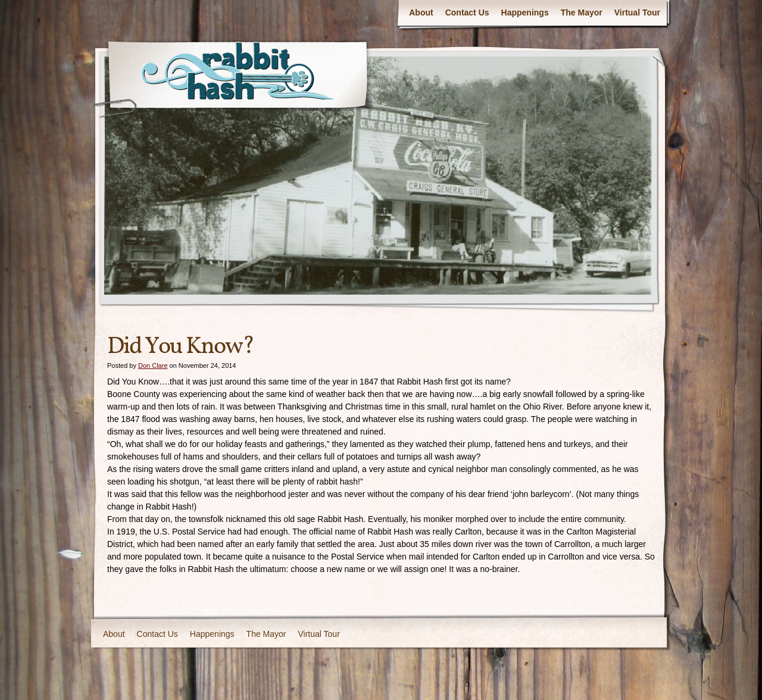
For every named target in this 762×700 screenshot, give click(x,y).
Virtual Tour (637, 12)
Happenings (525, 12)
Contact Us (467, 12)
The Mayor (582, 12)
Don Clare (153, 365)
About (421, 12)
